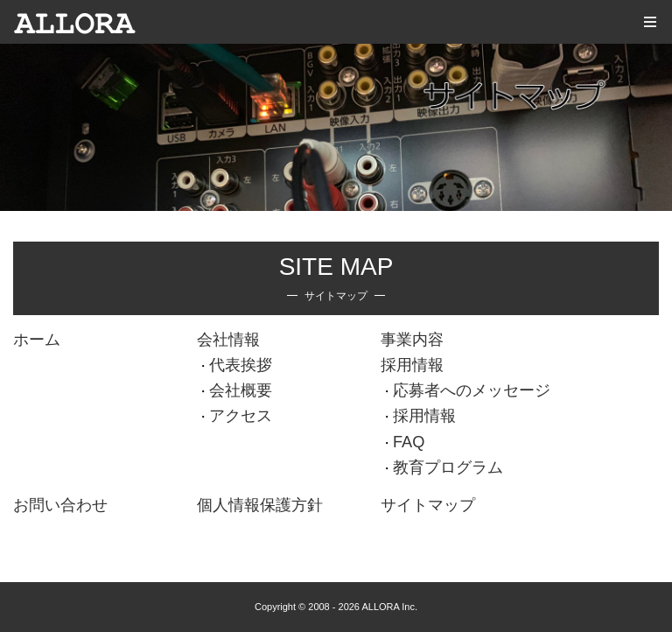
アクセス (241, 416)
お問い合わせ (60, 505)
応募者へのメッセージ (472, 390)
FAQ (409, 442)
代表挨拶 (241, 365)
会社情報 (228, 340)
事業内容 (412, 340)
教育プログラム (448, 467)
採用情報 (412, 365)
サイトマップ (428, 505)
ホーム (37, 340)
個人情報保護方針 (260, 505)
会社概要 (241, 390)
